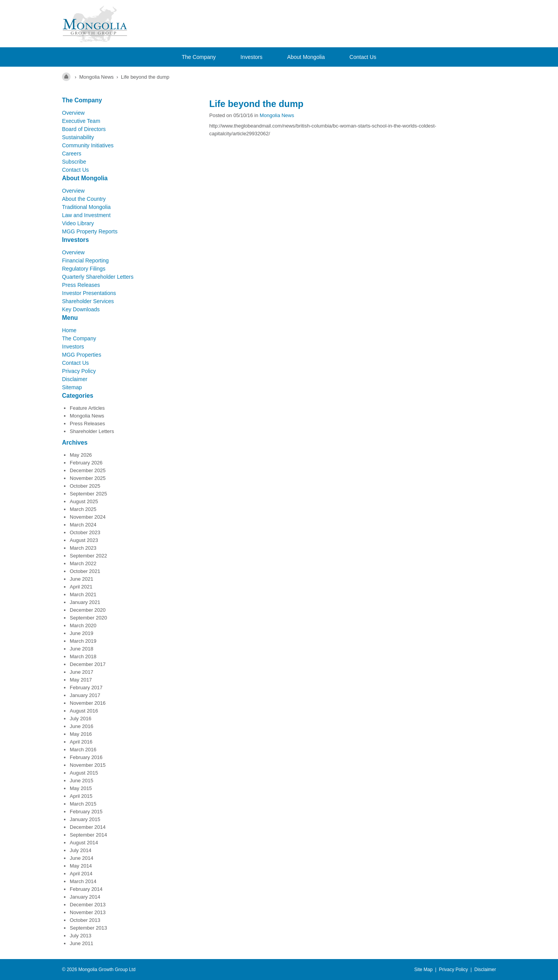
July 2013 (81, 936)
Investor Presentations (89, 293)
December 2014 (88, 827)
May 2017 (81, 680)
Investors (251, 57)
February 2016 (86, 757)
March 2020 (83, 625)
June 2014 (82, 858)
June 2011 (82, 943)
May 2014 (81, 866)
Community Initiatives (88, 145)
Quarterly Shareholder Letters (98, 277)
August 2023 (84, 540)
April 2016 (81, 742)
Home (69, 330)
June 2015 (82, 781)
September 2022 (88, 556)
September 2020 (88, 618)
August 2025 (84, 501)
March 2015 (83, 804)
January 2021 (85, 602)
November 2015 (88, 765)
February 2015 (86, 812)
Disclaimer (75, 379)
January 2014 (85, 897)
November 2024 (88, 517)
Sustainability (78, 137)
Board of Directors (84, 129)
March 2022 (83, 563)
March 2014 (83, 881)
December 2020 (88, 610)
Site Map (423, 970)
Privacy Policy (79, 371)
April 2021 (81, 587)
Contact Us (363, 57)
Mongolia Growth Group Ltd (107, 970)
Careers (72, 154)
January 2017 (85, 695)
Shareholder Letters (92, 431)
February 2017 (86, 688)
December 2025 (88, 470)
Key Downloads (81, 309)
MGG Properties (82, 355)
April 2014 (81, 874)
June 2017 (82, 672)
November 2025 (88, 478)
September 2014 (88, 835)
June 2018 (82, 649)
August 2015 (84, 773)
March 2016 (83, 750)
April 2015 (81, 796)
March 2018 (83, 656)
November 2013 (88, 912)
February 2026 (86, 463)
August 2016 (84, 711)
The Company (199, 57)
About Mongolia (306, 57)
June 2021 (82, 579)
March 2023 (83, 548)
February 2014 (86, 889)
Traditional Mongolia (86, 207)
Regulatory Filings (84, 269)
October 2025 (85, 486)
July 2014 (81, 850)
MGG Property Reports (90, 231)
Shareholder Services (88, 301)
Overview (73, 113)
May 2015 (81, 788)
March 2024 (83, 525)
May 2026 (81, 455)
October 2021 (85, 571)
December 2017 (88, 664)
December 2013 (88, 905)
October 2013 (85, 920)
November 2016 (88, 703)
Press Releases (81, 285)
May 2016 (81, 734)
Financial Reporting (85, 261)
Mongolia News (87, 416)
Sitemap (72, 387)
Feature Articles (87, 408)
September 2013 (88, 928)
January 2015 (85, 819)
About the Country (84, 199)
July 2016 (81, 719)
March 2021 (83, 594)
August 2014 (84, 843)
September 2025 (88, 494)
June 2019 (82, 633)
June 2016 (82, 726)
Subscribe (74, 162)
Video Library (78, 223)
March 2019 (83, 641)
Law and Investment (86, 215)
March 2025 (83, 509)
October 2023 (85, 532)
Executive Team (81, 121)
